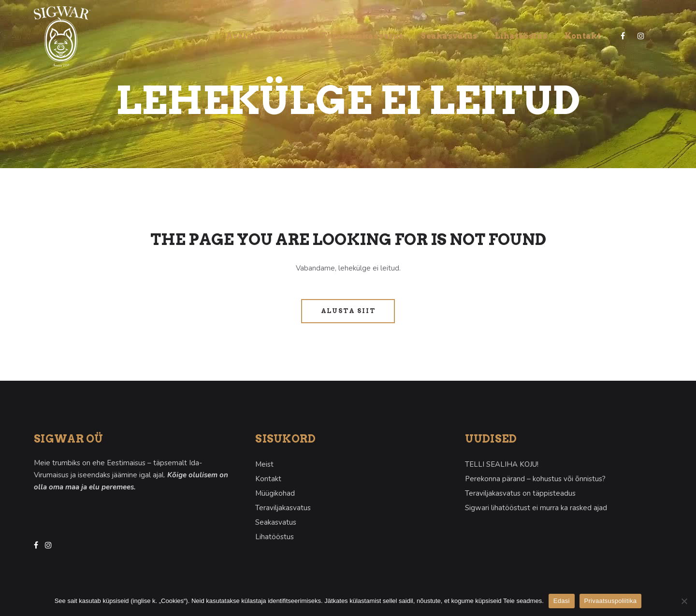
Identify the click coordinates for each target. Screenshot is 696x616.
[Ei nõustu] (684, 601)
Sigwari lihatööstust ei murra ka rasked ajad (536, 508)
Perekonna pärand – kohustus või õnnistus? (535, 479)
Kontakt (268, 479)
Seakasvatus (276, 522)
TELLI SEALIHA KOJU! (502, 464)
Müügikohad (275, 493)
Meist (264, 464)
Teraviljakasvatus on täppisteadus (520, 493)
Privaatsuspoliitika (611, 601)
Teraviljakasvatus (283, 508)
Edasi (562, 601)
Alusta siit (348, 311)
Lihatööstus (275, 537)
